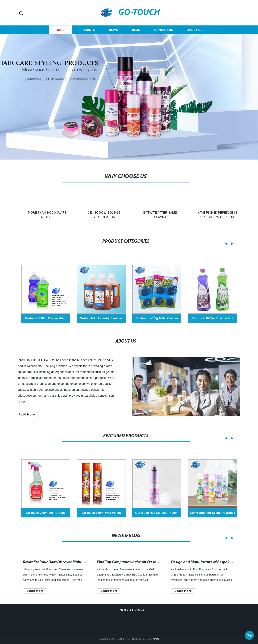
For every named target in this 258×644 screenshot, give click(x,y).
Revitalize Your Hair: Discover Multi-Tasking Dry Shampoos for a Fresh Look (86, 572)
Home (60, 32)
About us (195, 32)
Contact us (164, 32)
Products (87, 32)
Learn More (35, 600)
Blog (136, 32)
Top (249, 634)
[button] (21, 13)
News (113, 32)
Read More (23, 414)
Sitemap (155, 639)
